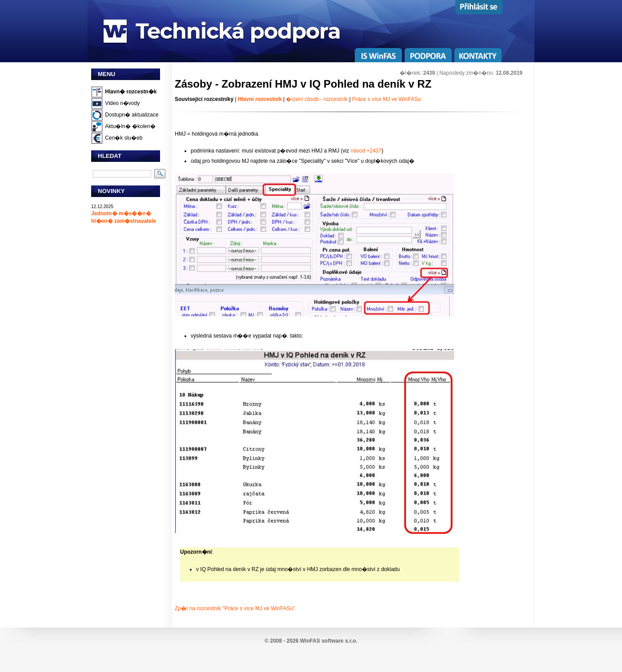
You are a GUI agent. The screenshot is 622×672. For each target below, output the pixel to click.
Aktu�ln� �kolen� (130, 126)
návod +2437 (366, 151)
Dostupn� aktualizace (132, 115)
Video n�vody (122, 103)
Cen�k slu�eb (124, 138)
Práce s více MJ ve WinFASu (387, 99)
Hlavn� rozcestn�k (131, 92)
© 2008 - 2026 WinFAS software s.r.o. (311, 641)
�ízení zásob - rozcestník (317, 99)
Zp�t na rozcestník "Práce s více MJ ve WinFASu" (235, 608)
